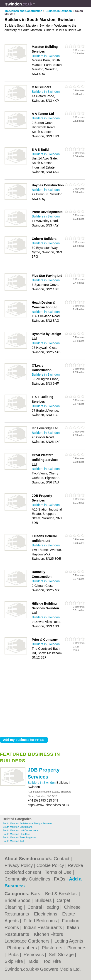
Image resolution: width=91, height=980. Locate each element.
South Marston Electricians (18, 827)
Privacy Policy (19, 865)
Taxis (34, 961)
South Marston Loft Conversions (21, 830)
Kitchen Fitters (49, 934)
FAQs (60, 879)
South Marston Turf (13, 841)
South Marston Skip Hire (16, 834)
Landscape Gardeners (28, 941)
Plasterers (53, 948)
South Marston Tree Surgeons (19, 837)
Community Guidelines (27, 879)
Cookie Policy (50, 865)
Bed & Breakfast (62, 894)
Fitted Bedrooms (41, 921)
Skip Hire (14, 961)
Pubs (14, 955)
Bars (36, 894)
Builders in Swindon (42, 783)
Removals (34, 955)
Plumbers (77, 948)
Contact (62, 859)
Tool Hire (52, 961)
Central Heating (44, 907)
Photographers (23, 948)
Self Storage (62, 955)
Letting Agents (69, 941)
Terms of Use (58, 872)
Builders (44, 900)
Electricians (46, 914)
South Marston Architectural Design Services (27, 823)
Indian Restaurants (43, 927)
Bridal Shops (18, 900)
